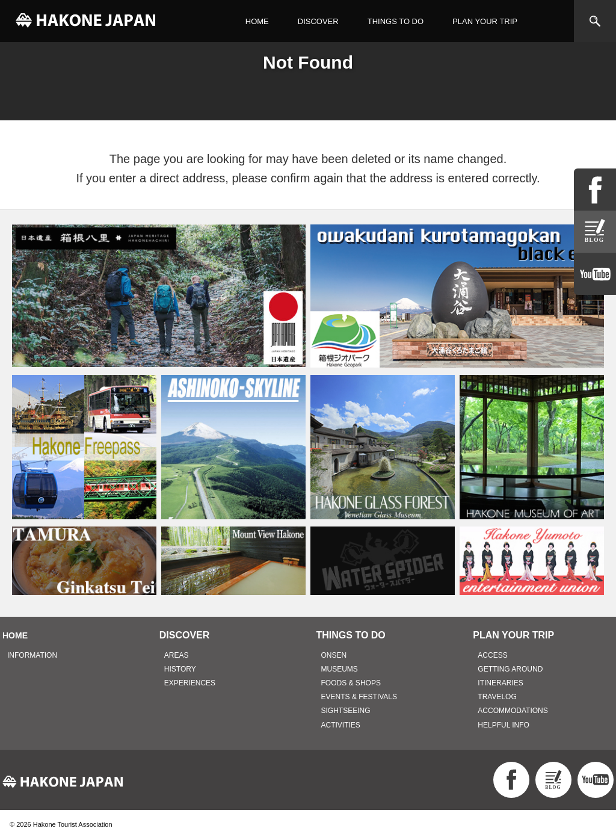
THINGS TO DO (396, 21)
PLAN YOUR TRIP (485, 21)
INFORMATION (32, 655)
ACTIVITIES (341, 725)
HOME (257, 21)
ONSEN (334, 655)
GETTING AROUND (510, 669)
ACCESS (492, 655)
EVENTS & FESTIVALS (359, 697)
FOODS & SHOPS (351, 683)
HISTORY (180, 669)
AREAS (177, 655)
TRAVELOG (497, 697)
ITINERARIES (500, 683)
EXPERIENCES (190, 683)
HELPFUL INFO (504, 725)
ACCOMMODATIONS (513, 711)
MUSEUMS (340, 669)
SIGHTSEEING (346, 711)
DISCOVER (318, 21)
